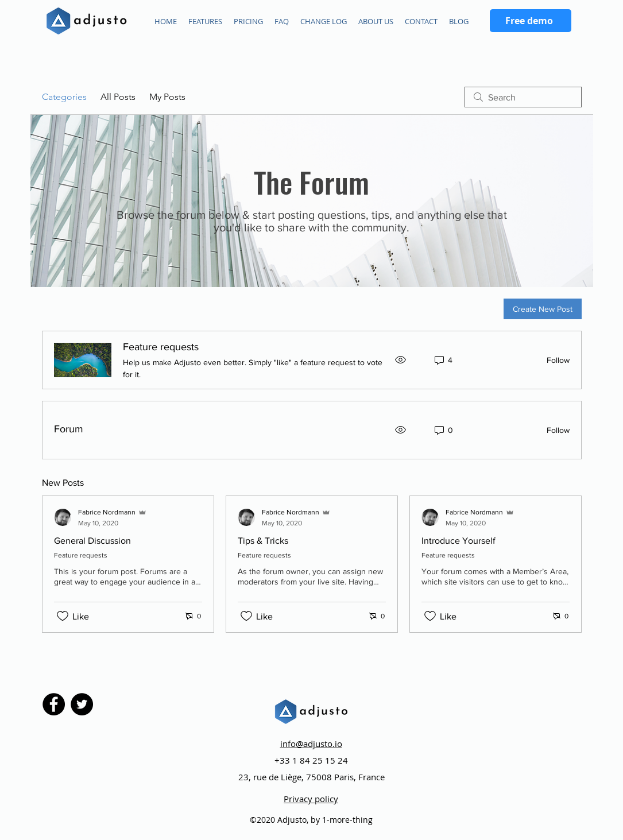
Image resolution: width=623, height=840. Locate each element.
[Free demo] (531, 21)
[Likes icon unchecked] (63, 616)
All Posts (118, 97)
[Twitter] (82, 704)
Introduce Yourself (458, 541)
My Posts (167, 97)
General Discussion (92, 541)
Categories (64, 97)
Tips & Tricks (263, 541)
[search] (523, 97)
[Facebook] (54, 704)
